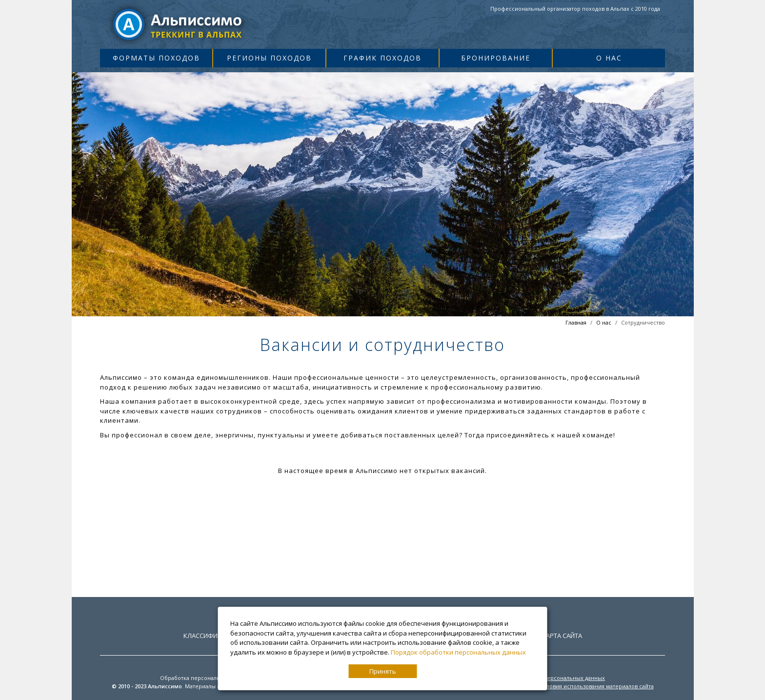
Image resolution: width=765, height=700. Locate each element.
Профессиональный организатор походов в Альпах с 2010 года (575, 9)
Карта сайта (562, 636)
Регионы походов (269, 58)
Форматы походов (156, 58)
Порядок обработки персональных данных (458, 652)
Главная (576, 322)
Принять (383, 671)
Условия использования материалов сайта (597, 686)
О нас (609, 58)
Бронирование (496, 58)
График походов (382, 58)
